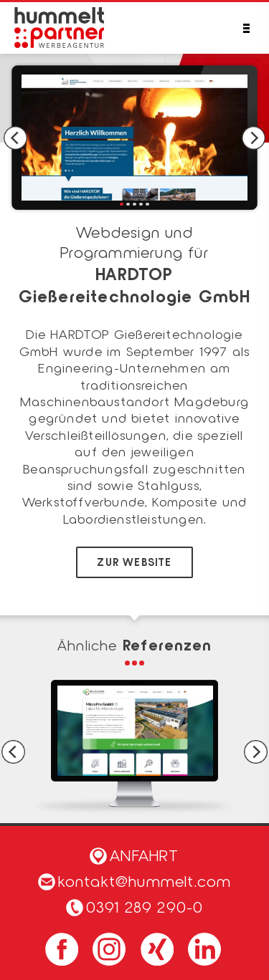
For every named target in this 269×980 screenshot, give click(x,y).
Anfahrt (134, 855)
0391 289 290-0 (145, 906)
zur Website (134, 562)
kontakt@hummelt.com (135, 880)
